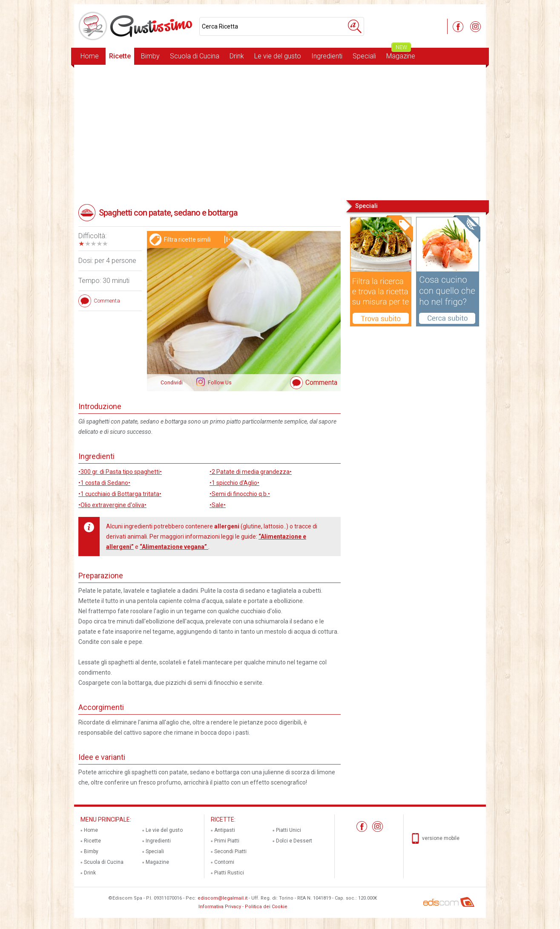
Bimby (150, 56)
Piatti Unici (289, 830)
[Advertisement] (280, 132)
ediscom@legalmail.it (223, 898)
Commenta (321, 382)
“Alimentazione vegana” (174, 547)
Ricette (120, 56)
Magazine (401, 54)
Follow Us (219, 383)
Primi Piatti (227, 841)
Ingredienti (327, 56)
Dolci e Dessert (294, 841)
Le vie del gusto (278, 56)
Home (90, 56)
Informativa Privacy (220, 907)
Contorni (224, 862)
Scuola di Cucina (195, 56)
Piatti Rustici (229, 873)
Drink (237, 56)
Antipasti (225, 830)
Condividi (172, 383)
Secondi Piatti (230, 851)
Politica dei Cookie (266, 907)
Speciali (364, 56)
